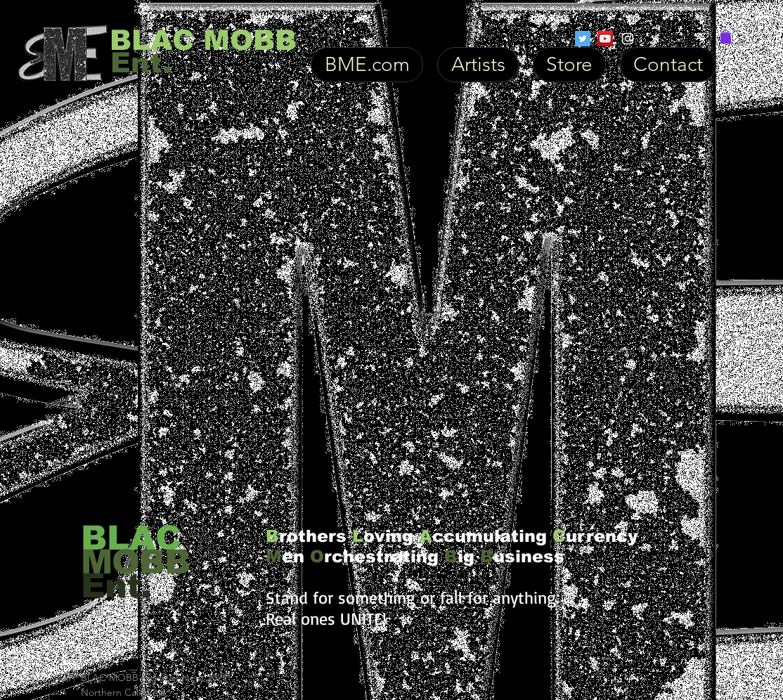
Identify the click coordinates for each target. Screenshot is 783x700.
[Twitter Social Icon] (583, 39)
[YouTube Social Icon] (605, 39)
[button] (726, 37)
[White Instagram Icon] (628, 39)
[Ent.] (169, 62)
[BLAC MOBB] (203, 40)
